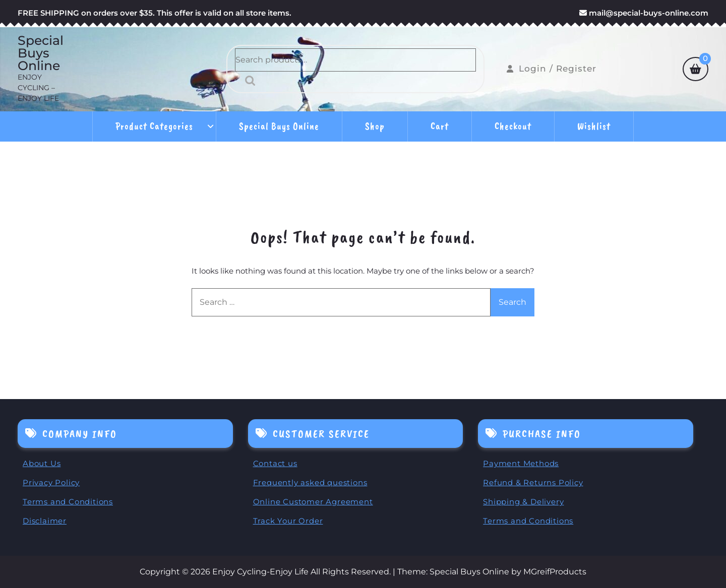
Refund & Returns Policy (533, 482)
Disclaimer (45, 521)
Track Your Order (288, 521)
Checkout (513, 126)
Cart (440, 126)
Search (248, 81)
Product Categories (154, 126)
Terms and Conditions (68, 502)
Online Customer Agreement (313, 502)
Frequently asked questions (310, 482)
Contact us (275, 463)
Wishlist (594, 126)
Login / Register (552, 69)
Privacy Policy (51, 482)
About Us (42, 463)
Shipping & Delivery (523, 502)
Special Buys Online (41, 53)
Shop (375, 126)
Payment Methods (521, 463)
